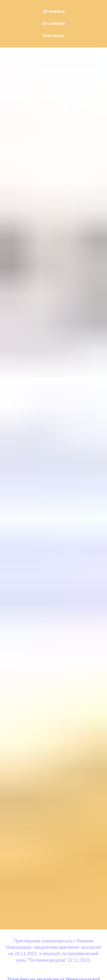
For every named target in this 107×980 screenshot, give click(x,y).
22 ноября (54, 12)
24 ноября (54, 24)
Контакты (53, 36)
